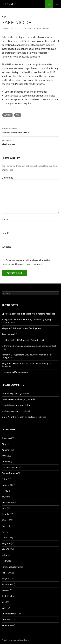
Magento (6, 543)
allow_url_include (26, 399)
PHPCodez (9, 4)
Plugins (5, 578)
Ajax (4, 444)
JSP (3, 532)
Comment (8, 177)
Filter (4, 479)
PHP (4, 17)
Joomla (5, 514)
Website (6, 247)
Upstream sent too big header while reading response (28, 314)
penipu (5, 411)
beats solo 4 (8, 399)
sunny (5, 393)
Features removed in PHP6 (30, 130)
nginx (4, 555)
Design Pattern (9, 473)
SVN (4, 608)
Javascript (7, 502)
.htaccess (6, 438)
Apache (8, 115)
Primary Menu (57, 4)
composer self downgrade (15, 372)
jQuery (5, 520)
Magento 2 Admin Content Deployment (22, 328)
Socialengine (8, 596)
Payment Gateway (11, 567)
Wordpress (7, 625)
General (6, 485)
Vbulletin (6, 619)
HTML (5, 491)
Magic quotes (30, 142)
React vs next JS (10, 334)
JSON (4, 526)
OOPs (5, 561)
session (5, 590)
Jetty (4, 508)
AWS (4, 456)
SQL (4, 602)
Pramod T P (26, 29)
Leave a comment (42, 29)
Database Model (10, 467)
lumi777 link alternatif (13, 417)
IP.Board (6, 497)
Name (6, 219)
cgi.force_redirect (20, 393)
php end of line (23, 405)
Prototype (7, 584)
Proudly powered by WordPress (15, 640)
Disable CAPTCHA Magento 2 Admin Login (23, 340)
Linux (4, 538)
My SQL (6, 549)
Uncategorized (9, 614)
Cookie (5, 461)
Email (5, 233)
